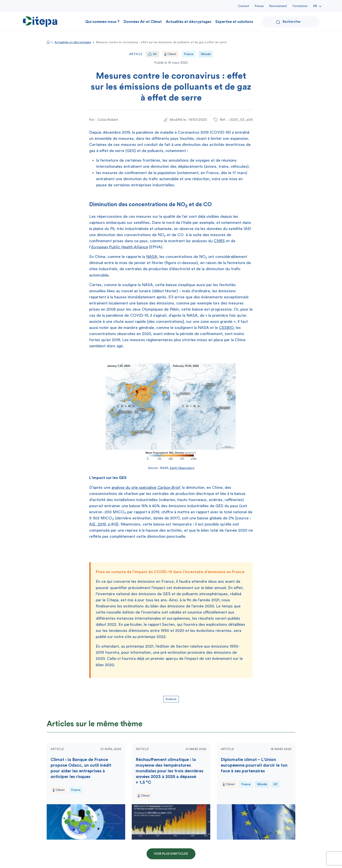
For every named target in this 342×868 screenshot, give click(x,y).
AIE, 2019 (97, 524)
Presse (259, 6)
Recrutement (278, 6)
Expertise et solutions (234, 22)
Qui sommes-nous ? (102, 22)
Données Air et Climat (143, 22)
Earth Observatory (182, 468)
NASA (152, 257)
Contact (244, 6)
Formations (300, 6)
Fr (315, 6)
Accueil (48, 42)
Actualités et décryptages (189, 22)
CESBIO (226, 328)
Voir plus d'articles (171, 854)
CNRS (219, 241)
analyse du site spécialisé (146, 488)
